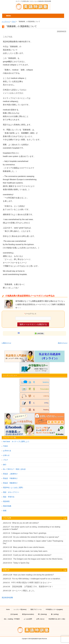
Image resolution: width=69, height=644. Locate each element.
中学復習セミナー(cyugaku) (54, 609)
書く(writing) (55, 614)
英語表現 (6, 501)
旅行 (5, 465)
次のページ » (63, 343)
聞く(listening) (42, 614)
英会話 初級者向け (10, 483)
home (8, 609)
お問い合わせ (40, 619)
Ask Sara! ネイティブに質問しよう (16, 441)
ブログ (14, 22)
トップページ (6, 22)
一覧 (65, 518)
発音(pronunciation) (28, 614)
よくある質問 (28, 619)
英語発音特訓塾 (7, 598)
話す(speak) (14, 614)
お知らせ (6, 455)
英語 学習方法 (9, 497)
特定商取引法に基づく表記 (57, 619)
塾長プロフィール (36, 609)
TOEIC (6, 446)
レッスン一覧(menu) (20, 609)
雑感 (5, 511)
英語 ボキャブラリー (11, 492)
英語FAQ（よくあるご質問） (14, 488)
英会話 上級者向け (10, 474)
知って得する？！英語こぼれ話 (14, 469)
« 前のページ (6, 343)
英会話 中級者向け (10, 478)
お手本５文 (7, 451)
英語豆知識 (7, 506)
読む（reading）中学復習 (12, 619)
